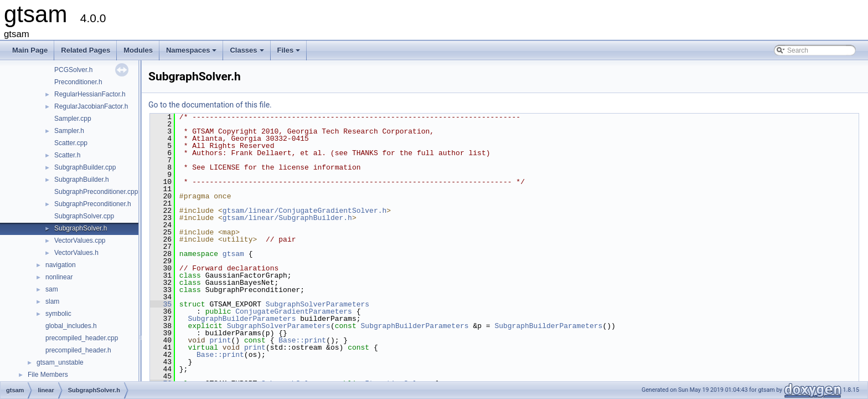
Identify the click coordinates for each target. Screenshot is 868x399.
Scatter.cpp (71, 143)
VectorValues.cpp (80, 241)
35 (161, 304)
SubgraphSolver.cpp (84, 216)
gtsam (233, 254)
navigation (61, 265)
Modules (138, 50)
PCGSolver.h (73, 70)
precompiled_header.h (78, 350)
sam (52, 289)
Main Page (30, 50)
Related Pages (86, 50)
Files (290, 53)
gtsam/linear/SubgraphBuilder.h (287, 218)
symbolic (58, 314)
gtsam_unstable (60, 362)
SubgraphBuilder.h (82, 180)
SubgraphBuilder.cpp (85, 167)
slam (52, 301)
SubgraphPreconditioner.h (93, 204)
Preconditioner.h (78, 82)
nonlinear (59, 277)
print (220, 340)
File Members (48, 375)
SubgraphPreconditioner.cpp (96, 192)
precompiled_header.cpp (82, 338)
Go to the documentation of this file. (210, 105)
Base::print (302, 340)
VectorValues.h (76, 253)
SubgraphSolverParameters (317, 304)
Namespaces (192, 53)
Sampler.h (69, 131)
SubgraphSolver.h (81, 228)
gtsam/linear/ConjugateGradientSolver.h (304, 211)
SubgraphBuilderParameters (242, 319)
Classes (247, 53)
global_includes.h (71, 326)
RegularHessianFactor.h (90, 94)
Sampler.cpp (73, 119)
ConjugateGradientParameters (294, 311)
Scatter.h (67, 155)
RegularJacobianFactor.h (91, 106)
